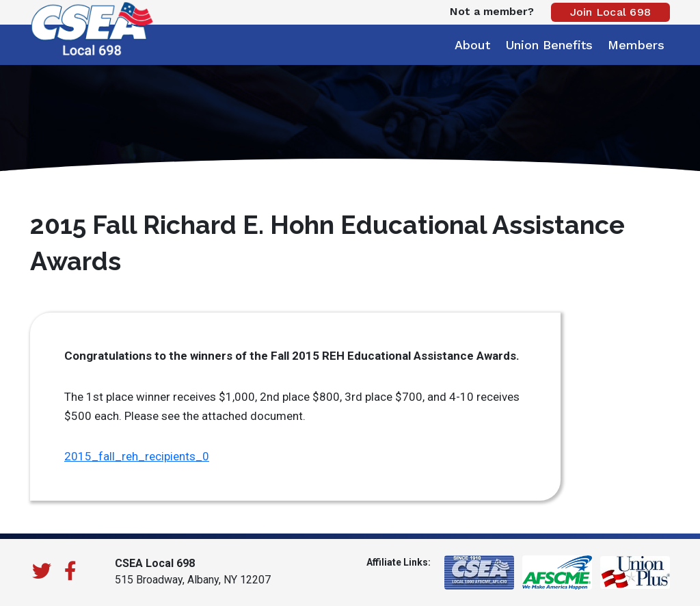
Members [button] (636, 45)
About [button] (472, 45)
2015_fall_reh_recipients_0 (137, 456)
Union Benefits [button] (549, 45)
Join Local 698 (611, 12)
